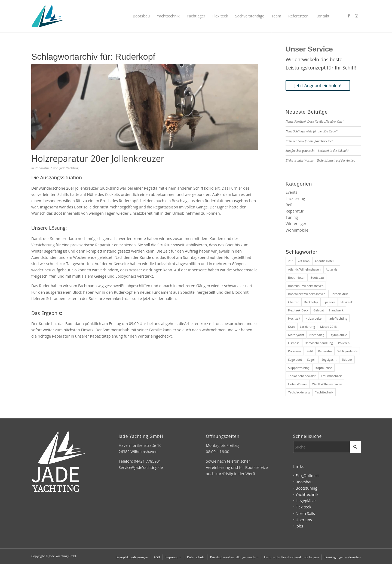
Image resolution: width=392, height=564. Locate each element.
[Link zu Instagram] (357, 16)
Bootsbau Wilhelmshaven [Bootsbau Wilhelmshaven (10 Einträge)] (306, 286)
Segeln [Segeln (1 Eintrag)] (312, 360)
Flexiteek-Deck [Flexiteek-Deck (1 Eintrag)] (298, 310)
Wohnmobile (297, 230)
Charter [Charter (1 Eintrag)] (293, 302)
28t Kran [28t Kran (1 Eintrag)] (304, 261)
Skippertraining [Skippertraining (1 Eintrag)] (299, 368)
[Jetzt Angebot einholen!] (318, 85)
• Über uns (303, 520)
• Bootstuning (305, 488)
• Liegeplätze (304, 501)
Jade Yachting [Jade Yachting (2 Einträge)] (338, 318)
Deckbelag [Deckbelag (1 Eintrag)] (311, 302)
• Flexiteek (302, 507)
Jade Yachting (69, 168)
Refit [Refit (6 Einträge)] (310, 351)
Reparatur (42, 168)
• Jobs (298, 526)
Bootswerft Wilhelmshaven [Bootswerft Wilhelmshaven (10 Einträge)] (307, 294)
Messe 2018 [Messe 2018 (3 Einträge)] (328, 327)
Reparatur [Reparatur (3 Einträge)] (325, 351)
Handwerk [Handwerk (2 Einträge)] (336, 310)
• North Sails (304, 513)
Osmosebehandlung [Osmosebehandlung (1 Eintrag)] (319, 343)
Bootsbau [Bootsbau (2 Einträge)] (317, 278)
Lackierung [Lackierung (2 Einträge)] (307, 327)
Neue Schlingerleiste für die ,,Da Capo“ (312, 131)
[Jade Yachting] (48, 16)
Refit (290, 205)
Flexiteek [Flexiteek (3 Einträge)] (347, 302)
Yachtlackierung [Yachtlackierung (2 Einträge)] (299, 392)
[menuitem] (141, 16)
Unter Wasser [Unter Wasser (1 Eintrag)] (298, 384)
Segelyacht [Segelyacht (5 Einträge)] (329, 360)
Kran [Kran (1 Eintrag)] (291, 327)
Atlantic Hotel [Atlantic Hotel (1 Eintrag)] (324, 261)
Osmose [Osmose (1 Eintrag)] (294, 343)
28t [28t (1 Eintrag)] (290, 261)
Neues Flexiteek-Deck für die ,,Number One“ (315, 122)
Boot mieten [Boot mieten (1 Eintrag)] (297, 278)
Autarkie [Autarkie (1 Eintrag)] (332, 269)
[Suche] (327, 447)
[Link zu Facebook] (348, 16)
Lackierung (295, 198)
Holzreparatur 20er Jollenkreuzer (98, 158)
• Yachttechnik (306, 494)
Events (291, 192)
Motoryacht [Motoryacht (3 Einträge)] (296, 335)
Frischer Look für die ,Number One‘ (309, 141)
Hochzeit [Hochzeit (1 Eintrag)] (294, 318)
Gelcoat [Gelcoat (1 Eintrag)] (319, 310)
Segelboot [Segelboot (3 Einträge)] (295, 360)
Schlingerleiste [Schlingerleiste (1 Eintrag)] (347, 351)
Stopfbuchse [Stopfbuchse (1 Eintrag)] (323, 368)
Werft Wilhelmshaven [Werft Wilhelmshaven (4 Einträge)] (327, 384)
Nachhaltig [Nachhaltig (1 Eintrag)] (317, 335)
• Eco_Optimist (306, 476)
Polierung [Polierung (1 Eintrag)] (295, 351)
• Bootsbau (303, 482)
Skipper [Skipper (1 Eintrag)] (347, 360)
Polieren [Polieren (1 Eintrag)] (344, 343)
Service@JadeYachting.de (141, 467)
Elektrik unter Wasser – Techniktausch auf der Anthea (320, 160)
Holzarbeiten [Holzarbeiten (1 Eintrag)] (314, 318)
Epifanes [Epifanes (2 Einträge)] (329, 302)
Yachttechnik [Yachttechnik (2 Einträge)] (324, 392)
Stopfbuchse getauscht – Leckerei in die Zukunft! (317, 151)
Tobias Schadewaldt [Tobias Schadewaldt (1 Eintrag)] (302, 376)
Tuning (292, 217)
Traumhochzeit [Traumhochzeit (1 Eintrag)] (331, 376)
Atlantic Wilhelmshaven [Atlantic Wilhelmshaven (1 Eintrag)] (304, 269)
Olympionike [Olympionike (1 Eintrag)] (338, 335)
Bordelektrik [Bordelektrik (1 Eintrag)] (339, 294)
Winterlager (296, 224)
